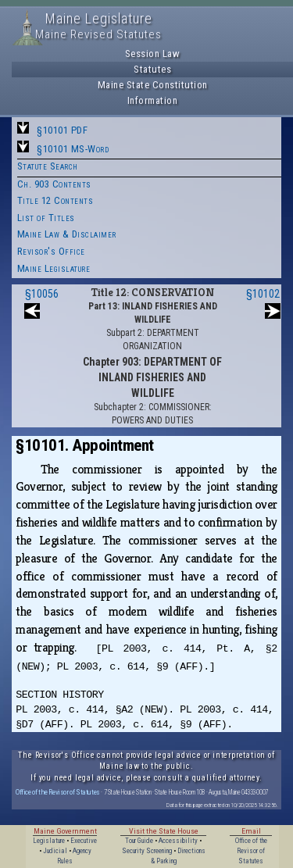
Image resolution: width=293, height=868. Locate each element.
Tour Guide (139, 841)
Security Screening (147, 851)
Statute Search (48, 166)
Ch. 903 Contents (54, 184)
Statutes (152, 69)
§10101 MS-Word (73, 149)
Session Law (153, 54)
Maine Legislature (54, 268)
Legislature (49, 841)
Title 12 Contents (55, 200)
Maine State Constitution (153, 85)
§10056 (42, 294)
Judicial (55, 851)
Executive (84, 841)
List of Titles (46, 218)
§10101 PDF (62, 130)
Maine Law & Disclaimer (67, 234)
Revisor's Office (51, 251)
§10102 (263, 294)
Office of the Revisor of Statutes (58, 792)
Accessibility (178, 841)
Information (153, 100)
